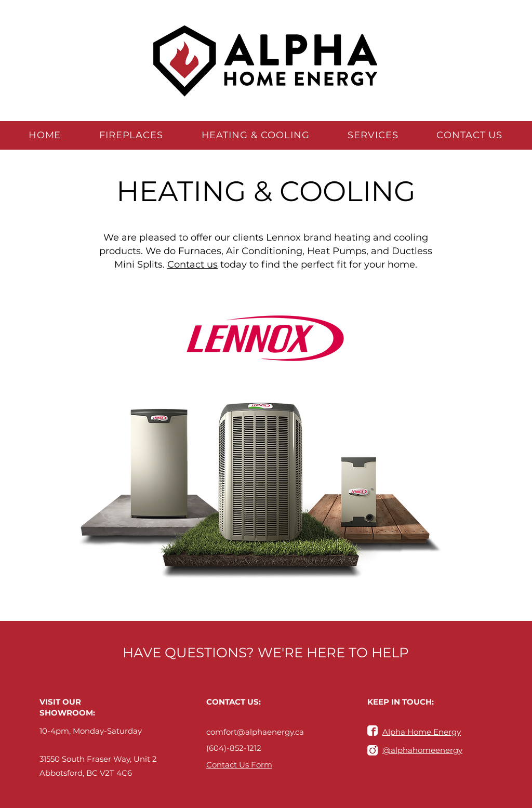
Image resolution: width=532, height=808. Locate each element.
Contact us (192, 264)
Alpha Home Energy (422, 732)
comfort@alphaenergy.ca (255, 732)
